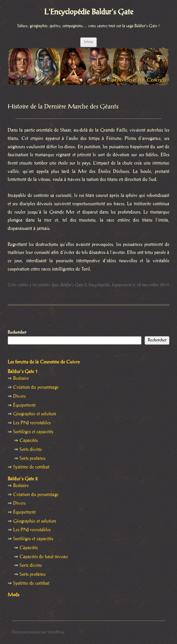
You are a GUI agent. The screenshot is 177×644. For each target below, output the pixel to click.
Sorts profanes (32, 459)
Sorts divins (31, 450)
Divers (19, 396)
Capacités (29, 441)
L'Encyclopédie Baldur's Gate (89, 12)
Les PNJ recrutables (32, 423)
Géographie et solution (35, 414)
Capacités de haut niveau (44, 557)
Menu (88, 42)
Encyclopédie (99, 285)
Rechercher (17, 332)
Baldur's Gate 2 (74, 285)
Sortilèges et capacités (33, 432)
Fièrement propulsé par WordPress (38, 632)
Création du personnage (36, 387)
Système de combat (31, 467)
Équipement (122, 285)
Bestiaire (21, 379)
